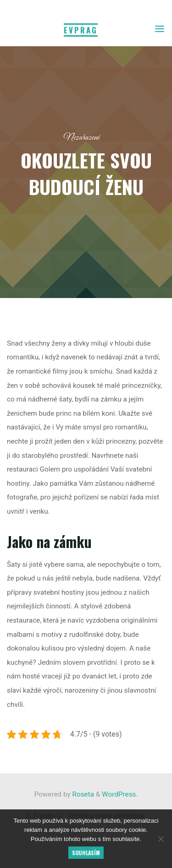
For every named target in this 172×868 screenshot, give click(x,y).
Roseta (82, 794)
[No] (161, 839)
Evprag (81, 30)
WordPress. (120, 794)
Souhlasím (86, 853)
